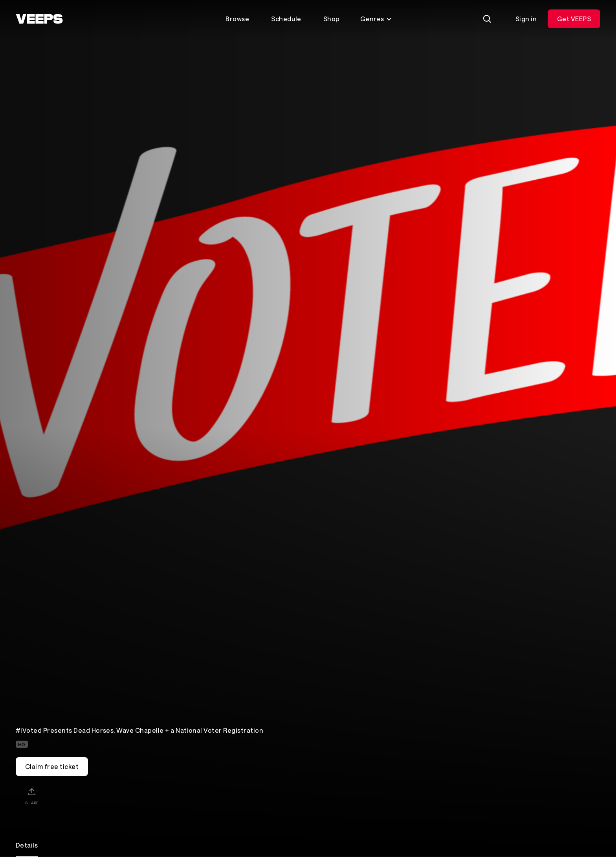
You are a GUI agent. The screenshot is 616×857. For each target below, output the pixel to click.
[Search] (487, 19)
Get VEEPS (574, 19)
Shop (332, 19)
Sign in (526, 19)
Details (27, 845)
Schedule (286, 19)
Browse (237, 19)
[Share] (32, 796)
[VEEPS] (39, 19)
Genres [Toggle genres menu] (376, 19)
